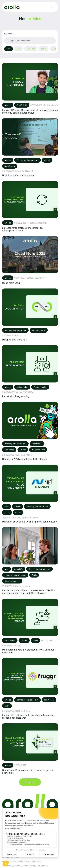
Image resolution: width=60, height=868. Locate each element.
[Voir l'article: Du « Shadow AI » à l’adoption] (30, 148)
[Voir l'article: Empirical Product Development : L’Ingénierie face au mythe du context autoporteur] (30, 89)
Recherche (9, 34)
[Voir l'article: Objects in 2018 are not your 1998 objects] (30, 431)
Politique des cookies (39, 865)
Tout (9, 49)
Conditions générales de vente (15, 865)
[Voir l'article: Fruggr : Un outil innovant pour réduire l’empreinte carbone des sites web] (30, 688)
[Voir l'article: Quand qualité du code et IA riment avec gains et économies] (30, 749)
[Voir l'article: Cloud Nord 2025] (30, 260)
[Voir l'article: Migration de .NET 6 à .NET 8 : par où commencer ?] (30, 494)
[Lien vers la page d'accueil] (12, 7)
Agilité (44, 49)
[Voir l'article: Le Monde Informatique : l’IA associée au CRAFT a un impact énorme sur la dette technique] (30, 561)
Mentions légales (9, 862)
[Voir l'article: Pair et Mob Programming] (30, 371)
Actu (18, 49)
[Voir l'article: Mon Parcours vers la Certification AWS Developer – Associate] (30, 626)
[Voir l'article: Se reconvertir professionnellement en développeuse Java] (30, 206)
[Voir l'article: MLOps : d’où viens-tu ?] (30, 315)
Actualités (31, 49)
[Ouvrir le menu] (53, 7)
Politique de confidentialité (29, 862)
